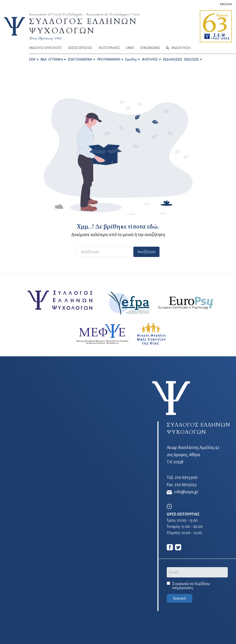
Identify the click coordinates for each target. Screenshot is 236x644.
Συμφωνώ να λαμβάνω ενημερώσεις (191, 586)
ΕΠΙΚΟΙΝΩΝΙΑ (150, 48)
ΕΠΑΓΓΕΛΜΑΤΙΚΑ (80, 60)
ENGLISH (226, 4)
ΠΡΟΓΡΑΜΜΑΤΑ (109, 60)
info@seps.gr (182, 492)
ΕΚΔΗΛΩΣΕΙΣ (173, 60)
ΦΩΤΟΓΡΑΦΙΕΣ (109, 48)
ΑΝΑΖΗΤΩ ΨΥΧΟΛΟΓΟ (45, 48)
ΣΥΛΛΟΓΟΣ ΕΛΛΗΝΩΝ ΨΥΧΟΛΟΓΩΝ (83, 26)
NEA (44, 60)
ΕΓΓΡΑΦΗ (56, 60)
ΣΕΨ (32, 60)
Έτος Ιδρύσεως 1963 (45, 38)
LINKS (130, 48)
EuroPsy (131, 60)
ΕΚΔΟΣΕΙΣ (192, 60)
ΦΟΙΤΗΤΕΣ (150, 60)
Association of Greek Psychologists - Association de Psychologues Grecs (85, 14)
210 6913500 (186, 478)
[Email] (197, 572)
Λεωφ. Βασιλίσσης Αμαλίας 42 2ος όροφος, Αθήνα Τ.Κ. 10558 (193, 455)
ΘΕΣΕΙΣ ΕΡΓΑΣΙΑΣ (80, 48)
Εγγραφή (180, 598)
